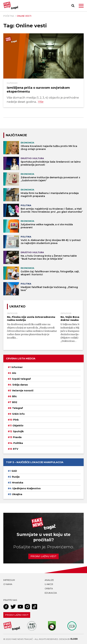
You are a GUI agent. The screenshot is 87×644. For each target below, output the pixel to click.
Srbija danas (20, 385)
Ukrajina (17, 494)
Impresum (9, 580)
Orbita (49, 589)
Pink (16, 420)
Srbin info (18, 414)
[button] (81, 6)
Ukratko (17, 306)
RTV (16, 449)
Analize (49, 580)
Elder (74, 639)
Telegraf (18, 408)
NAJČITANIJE (16, 135)
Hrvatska (18, 483)
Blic (14, 396)
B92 (15, 402)
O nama (8, 584)
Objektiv (18, 426)
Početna (9, 16)
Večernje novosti (23, 391)
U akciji (49, 584)
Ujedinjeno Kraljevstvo (26, 488)
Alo (14, 373)
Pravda (17, 437)
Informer (17, 367)
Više (41, 102)
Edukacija (51, 593)
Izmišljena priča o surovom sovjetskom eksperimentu (38, 90)
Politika (18, 443)
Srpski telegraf (21, 379)
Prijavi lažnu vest (43, 556)
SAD (14, 471)
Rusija (16, 477)
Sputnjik (18, 431)
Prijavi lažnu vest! (17, 615)
